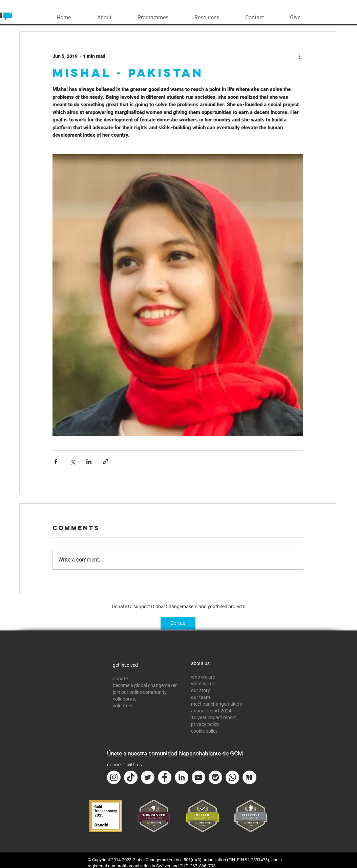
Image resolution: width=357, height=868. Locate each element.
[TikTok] (131, 777)
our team (201, 697)
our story (201, 690)
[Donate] (178, 623)
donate (120, 679)
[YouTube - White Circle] (198, 777)
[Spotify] (215, 777)
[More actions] (299, 56)
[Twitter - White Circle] (148, 777)
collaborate (125, 699)
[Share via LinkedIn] (89, 462)
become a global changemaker (145, 685)
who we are (203, 677)
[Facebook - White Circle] (165, 777)
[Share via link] (106, 462)
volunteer (123, 706)
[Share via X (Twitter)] (72, 462)
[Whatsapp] (232, 777)
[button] (104, 17)
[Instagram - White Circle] (114, 777)
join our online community (140, 692)
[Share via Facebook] (56, 462)
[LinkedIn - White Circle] (182, 777)
